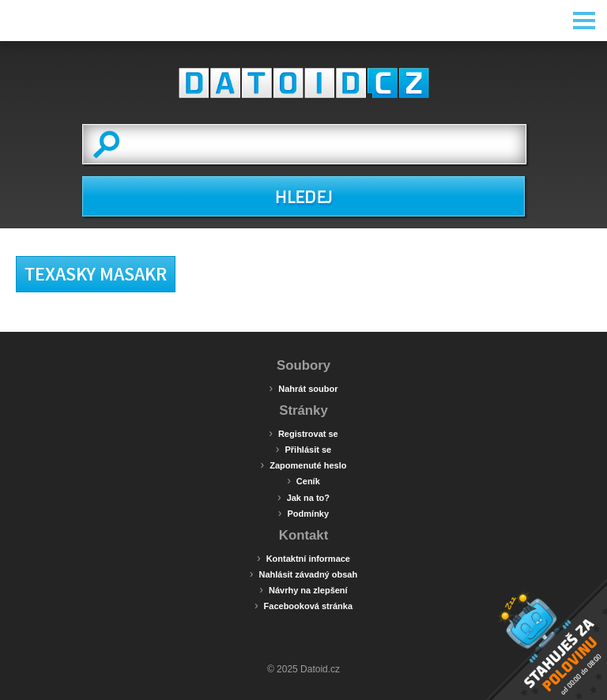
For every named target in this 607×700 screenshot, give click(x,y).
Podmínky (303, 513)
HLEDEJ (303, 198)
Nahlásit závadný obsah (303, 574)
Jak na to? (303, 497)
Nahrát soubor (304, 388)
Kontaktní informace (303, 558)
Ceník (303, 480)
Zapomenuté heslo (304, 465)
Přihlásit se (303, 449)
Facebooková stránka (303, 605)
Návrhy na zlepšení (303, 589)
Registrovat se (303, 433)
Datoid (303, 83)
